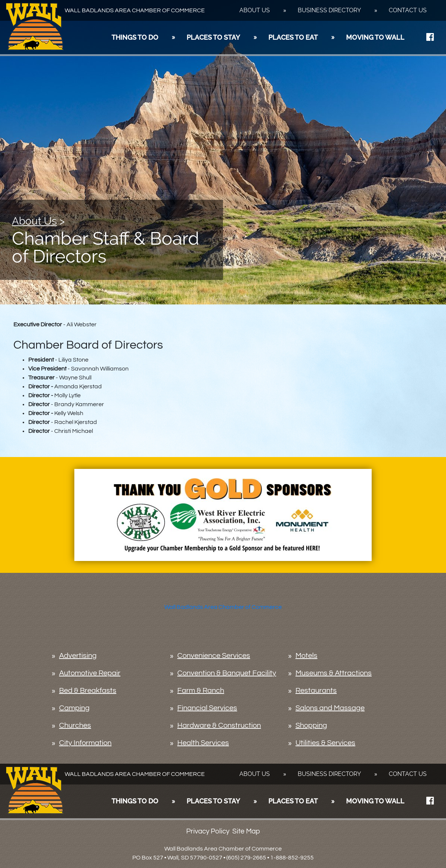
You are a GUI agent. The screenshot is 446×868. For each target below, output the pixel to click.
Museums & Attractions (334, 673)
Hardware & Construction (219, 725)
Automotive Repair (90, 673)
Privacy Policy (208, 831)
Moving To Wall (375, 37)
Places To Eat (293, 37)
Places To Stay (213, 37)
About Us (255, 10)
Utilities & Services (325, 743)
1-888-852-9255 (292, 858)
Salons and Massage (330, 708)
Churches (75, 725)
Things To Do (135, 37)
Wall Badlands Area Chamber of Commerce (223, 607)
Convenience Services (214, 656)
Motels (306, 656)
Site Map (246, 831)
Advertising (78, 656)
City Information (85, 743)
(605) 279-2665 (246, 858)
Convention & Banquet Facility (227, 673)
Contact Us (408, 10)
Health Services (203, 743)
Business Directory (329, 10)
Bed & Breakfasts (88, 691)
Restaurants (316, 691)
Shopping (311, 725)
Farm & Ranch (201, 691)
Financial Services (207, 708)
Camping (74, 708)
